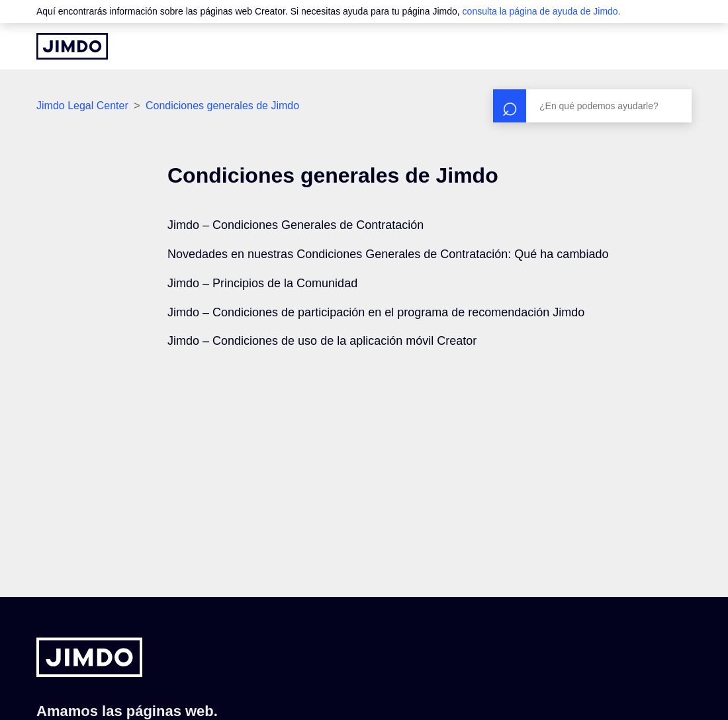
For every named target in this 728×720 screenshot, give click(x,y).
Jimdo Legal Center (82, 106)
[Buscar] (592, 106)
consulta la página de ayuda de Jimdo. (542, 11)
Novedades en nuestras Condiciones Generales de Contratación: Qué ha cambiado (388, 254)
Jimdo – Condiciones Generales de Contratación (296, 225)
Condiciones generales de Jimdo (222, 106)
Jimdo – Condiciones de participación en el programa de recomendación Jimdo (376, 312)
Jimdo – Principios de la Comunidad (262, 283)
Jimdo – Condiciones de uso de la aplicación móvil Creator (322, 341)
